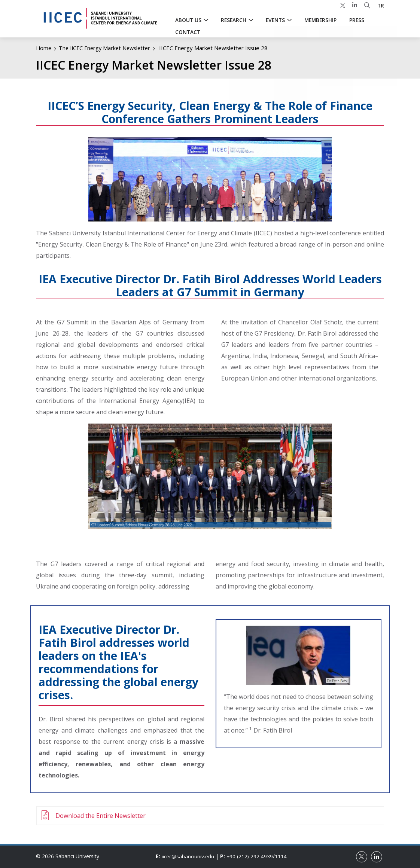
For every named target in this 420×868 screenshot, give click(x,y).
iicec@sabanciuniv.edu (188, 856)
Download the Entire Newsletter (101, 816)
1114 (283, 856)
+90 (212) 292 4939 (251, 856)
